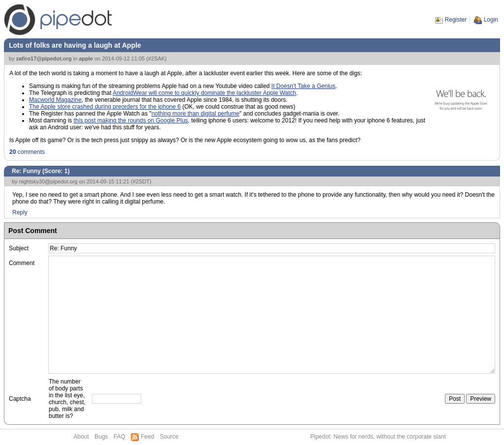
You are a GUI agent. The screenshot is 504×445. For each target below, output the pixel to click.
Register (456, 20)
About (81, 437)
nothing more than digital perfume (196, 114)
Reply (20, 212)
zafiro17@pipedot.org (44, 59)
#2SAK (157, 59)
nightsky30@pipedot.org (48, 181)
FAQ (120, 437)
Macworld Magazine (55, 100)
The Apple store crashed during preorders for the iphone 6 (105, 107)
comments (27, 152)
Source (169, 437)
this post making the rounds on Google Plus (131, 120)
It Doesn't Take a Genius (303, 86)
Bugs (101, 437)
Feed (147, 437)
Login (491, 20)
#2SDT (141, 181)
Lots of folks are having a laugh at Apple (75, 45)
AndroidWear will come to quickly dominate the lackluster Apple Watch (205, 93)
